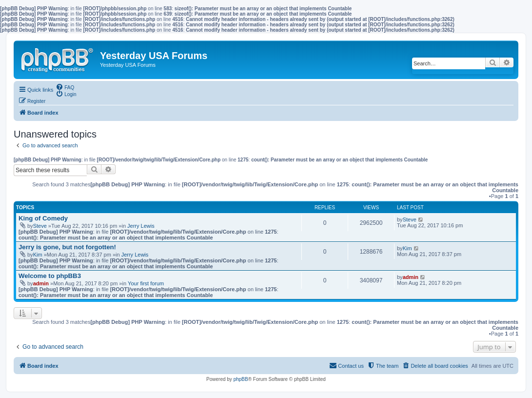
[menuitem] (65, 87)
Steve (40, 226)
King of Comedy (43, 218)
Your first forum (146, 283)
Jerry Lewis (141, 226)
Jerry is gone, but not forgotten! (67, 247)
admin (41, 283)
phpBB (241, 379)
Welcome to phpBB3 (50, 276)
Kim (38, 255)
